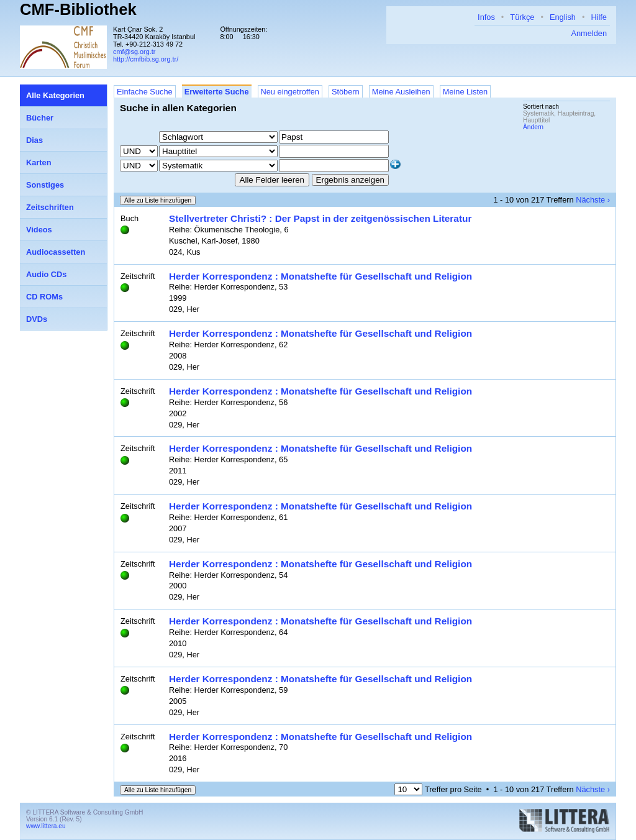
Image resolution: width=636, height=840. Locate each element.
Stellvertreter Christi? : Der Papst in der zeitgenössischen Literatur (320, 218)
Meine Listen (466, 92)
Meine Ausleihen (401, 92)
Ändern (533, 127)
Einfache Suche (145, 92)
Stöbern (346, 92)
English (563, 17)
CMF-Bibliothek (78, 9)
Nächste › (593, 200)
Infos (486, 17)
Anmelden (589, 33)
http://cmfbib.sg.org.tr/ (146, 59)
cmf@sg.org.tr (134, 52)
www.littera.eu (46, 826)
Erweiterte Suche (217, 92)
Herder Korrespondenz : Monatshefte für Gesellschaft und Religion (320, 276)
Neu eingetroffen (290, 92)
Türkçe (522, 17)
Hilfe (599, 17)
